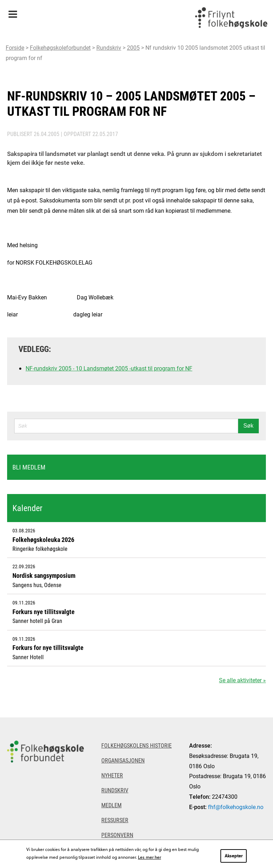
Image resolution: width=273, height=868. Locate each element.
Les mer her (149, 857)
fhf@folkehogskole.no (236, 807)
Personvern (117, 835)
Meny (13, 12)
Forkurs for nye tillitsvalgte (48, 647)
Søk (248, 426)
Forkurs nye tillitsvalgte (44, 612)
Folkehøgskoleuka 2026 (43, 539)
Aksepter (234, 856)
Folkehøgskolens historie (136, 745)
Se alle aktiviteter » (242, 680)
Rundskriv (109, 47)
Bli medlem (29, 467)
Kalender (27, 508)
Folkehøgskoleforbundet (60, 47)
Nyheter (112, 775)
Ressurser (115, 820)
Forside (15, 47)
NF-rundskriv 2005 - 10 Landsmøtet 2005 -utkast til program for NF (109, 368)
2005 (133, 47)
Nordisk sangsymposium (44, 575)
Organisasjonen (123, 760)
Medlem (111, 805)
